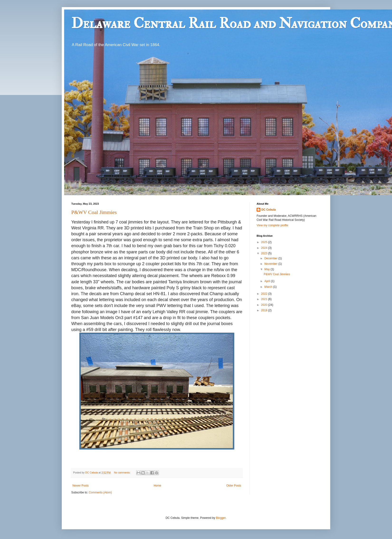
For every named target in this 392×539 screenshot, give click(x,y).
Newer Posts (81, 486)
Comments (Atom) (100, 492)
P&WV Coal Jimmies (94, 212)
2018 (265, 310)
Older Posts (234, 486)
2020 (265, 305)
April (268, 281)
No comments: (122, 473)
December (271, 258)
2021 (265, 299)
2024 (265, 248)
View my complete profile (272, 225)
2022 (265, 294)
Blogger (221, 518)
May (268, 269)
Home (158, 486)
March (269, 287)
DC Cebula (269, 210)
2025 (265, 242)
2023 (265, 253)
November (271, 264)
